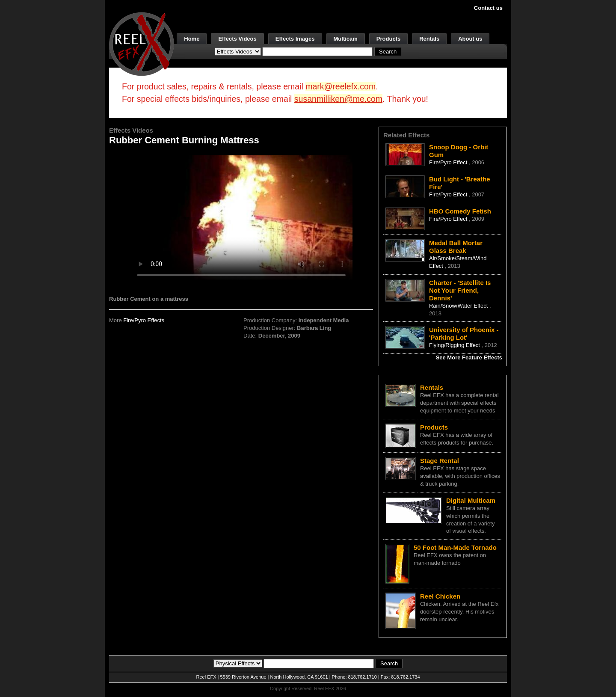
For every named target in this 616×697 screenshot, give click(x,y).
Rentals (429, 39)
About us (470, 39)
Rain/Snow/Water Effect (459, 306)
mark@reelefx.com (341, 86)
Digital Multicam (471, 500)
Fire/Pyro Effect (449, 162)
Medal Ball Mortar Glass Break (456, 247)
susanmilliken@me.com (338, 99)
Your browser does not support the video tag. (241, 218)
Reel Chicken (440, 596)
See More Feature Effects (469, 357)
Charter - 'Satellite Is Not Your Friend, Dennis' (460, 290)
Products (388, 39)
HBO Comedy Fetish (460, 211)
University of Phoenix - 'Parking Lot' (464, 334)
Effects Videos (237, 39)
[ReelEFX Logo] (142, 43)
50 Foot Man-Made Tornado (455, 547)
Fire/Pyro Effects (144, 320)
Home (192, 39)
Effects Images (295, 39)
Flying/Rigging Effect (455, 345)
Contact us (488, 8)
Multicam (346, 39)
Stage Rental (440, 461)
